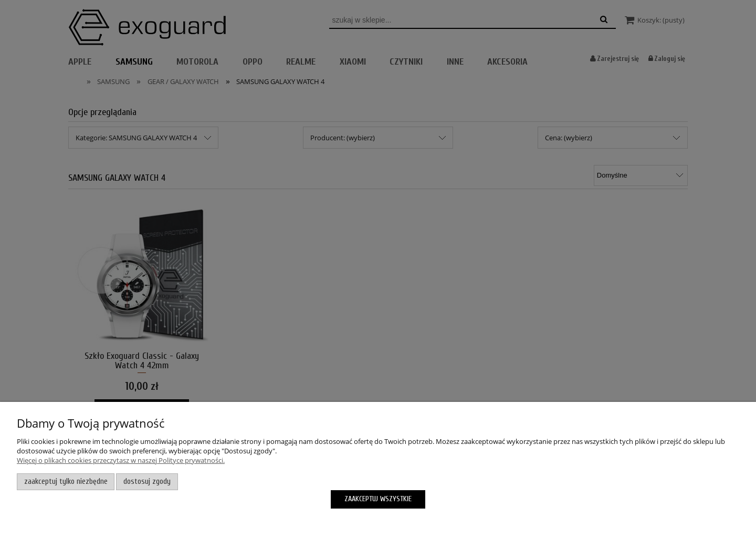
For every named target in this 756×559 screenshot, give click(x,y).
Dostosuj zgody (147, 482)
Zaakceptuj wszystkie (378, 499)
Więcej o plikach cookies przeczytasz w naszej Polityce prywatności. (121, 460)
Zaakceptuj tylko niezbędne (66, 482)
